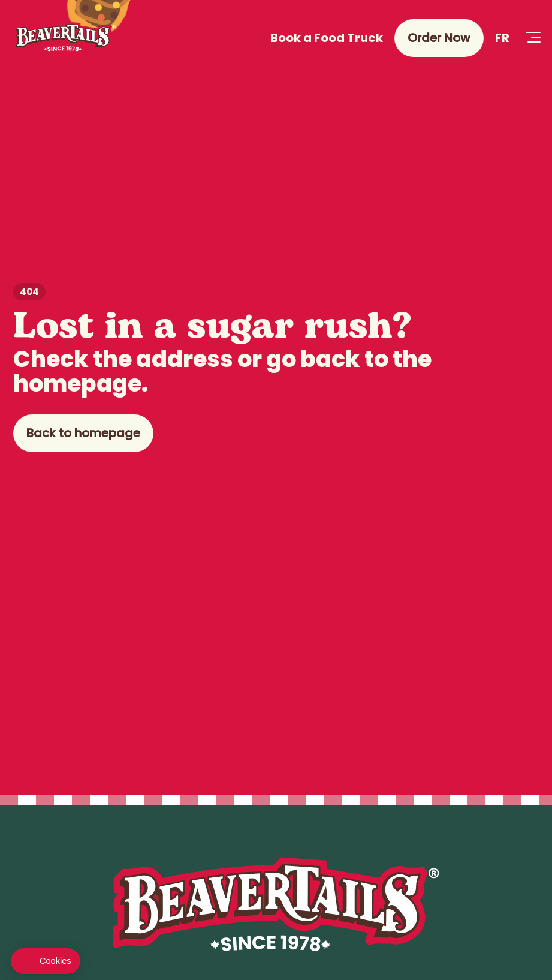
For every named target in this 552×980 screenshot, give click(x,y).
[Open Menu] (533, 38)
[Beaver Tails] (65, 38)
